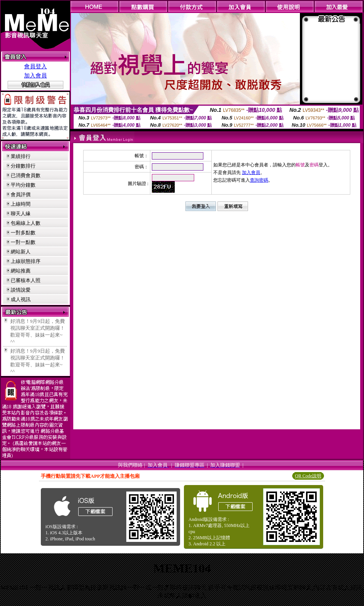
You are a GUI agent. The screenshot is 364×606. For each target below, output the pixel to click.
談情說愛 (21, 290)
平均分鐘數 (23, 185)
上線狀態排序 (26, 261)
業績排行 (21, 156)
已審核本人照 (26, 280)
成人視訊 (21, 299)
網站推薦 (21, 271)
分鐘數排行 (23, 166)
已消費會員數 (26, 175)
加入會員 (35, 76)
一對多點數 (23, 233)
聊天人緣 (21, 214)
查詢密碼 (259, 180)
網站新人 (21, 252)
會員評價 (21, 194)
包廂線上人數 (26, 223)
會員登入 (35, 66)
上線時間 (21, 204)
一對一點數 (23, 242)
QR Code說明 (308, 476)
